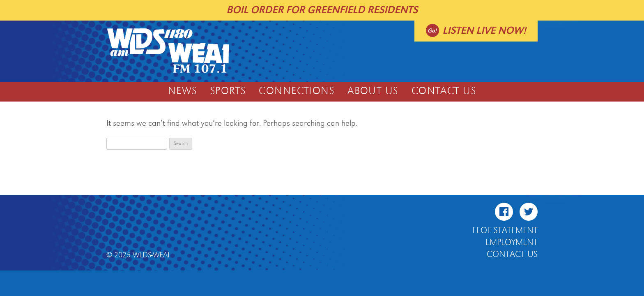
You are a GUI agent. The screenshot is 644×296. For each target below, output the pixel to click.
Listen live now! (484, 31)
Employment (512, 243)
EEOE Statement (505, 231)
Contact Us (444, 91)
